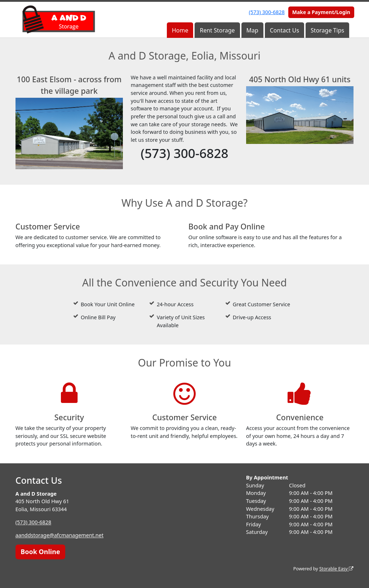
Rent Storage (217, 30)
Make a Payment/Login (321, 12)
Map (252, 30)
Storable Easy (336, 569)
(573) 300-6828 (267, 12)
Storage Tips (327, 30)
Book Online (40, 552)
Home (180, 30)
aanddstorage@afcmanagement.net (59, 535)
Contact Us (284, 30)
